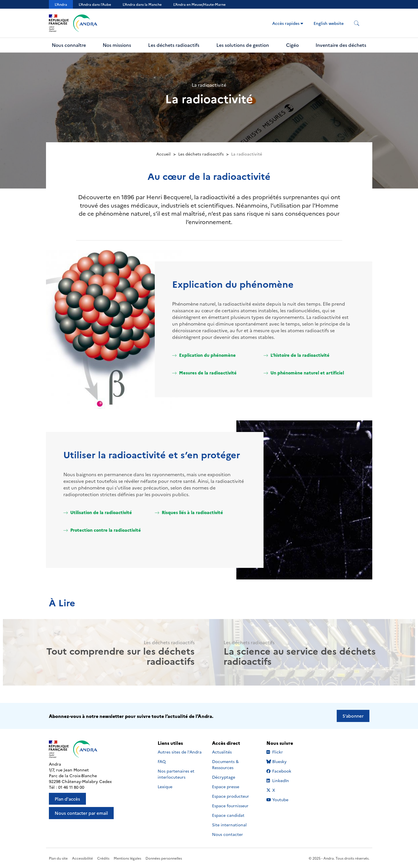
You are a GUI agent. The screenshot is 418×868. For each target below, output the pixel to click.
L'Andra (61, 4)
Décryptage (224, 777)
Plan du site (58, 858)
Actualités (222, 752)
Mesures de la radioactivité (204, 373)
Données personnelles (164, 858)
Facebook (284, 771)
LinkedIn (284, 780)
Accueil (163, 154)
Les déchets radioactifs (174, 45)
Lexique (165, 786)
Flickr (284, 752)
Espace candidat (228, 815)
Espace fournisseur (230, 806)
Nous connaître (69, 45)
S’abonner (353, 716)
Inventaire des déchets (341, 45)
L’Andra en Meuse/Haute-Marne (199, 4)
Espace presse (226, 786)
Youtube (284, 799)
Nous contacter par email (81, 813)
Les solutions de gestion (243, 45)
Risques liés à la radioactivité (189, 512)
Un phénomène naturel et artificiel (304, 373)
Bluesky (284, 761)
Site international (229, 825)
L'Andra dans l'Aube (95, 4)
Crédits (103, 858)
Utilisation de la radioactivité (98, 512)
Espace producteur (231, 796)
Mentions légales (127, 858)
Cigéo (292, 45)
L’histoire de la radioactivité (297, 355)
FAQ (162, 761)
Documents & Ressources (225, 764)
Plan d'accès (67, 799)
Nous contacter (228, 834)
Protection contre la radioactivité (102, 530)
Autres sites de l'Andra (180, 752)
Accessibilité (82, 858)
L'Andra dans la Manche (142, 4)
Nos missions (117, 45)
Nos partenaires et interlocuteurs (176, 774)
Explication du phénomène (204, 355)
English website (329, 23)
